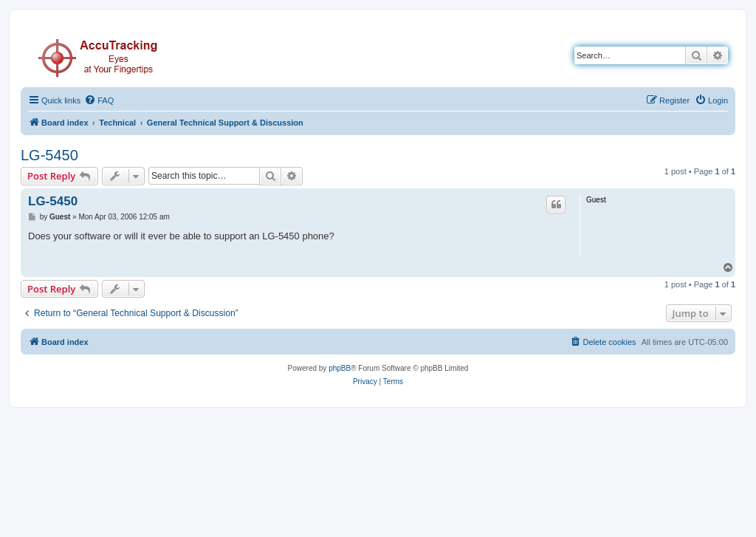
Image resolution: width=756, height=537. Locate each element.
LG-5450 (49, 155)
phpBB (340, 368)
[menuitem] (99, 100)
